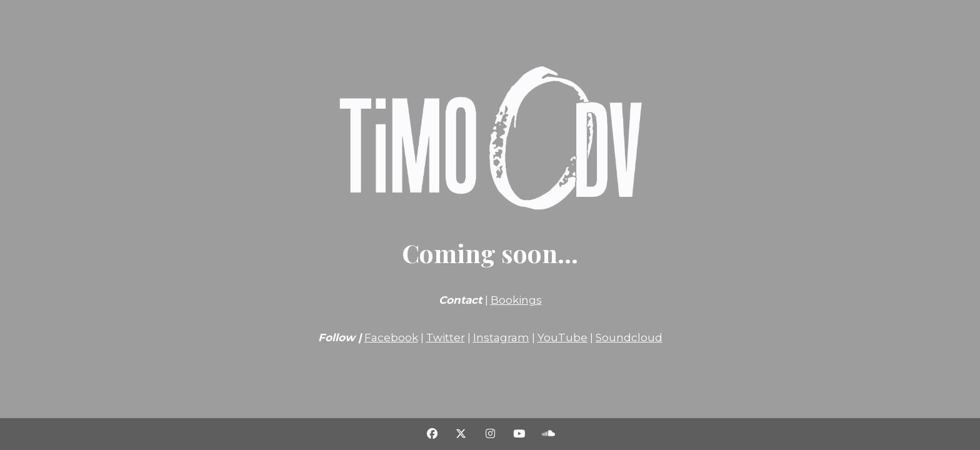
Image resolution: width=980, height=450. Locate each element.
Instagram (501, 337)
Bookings (516, 300)
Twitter (446, 337)
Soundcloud (629, 337)
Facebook (391, 337)
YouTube (562, 337)
